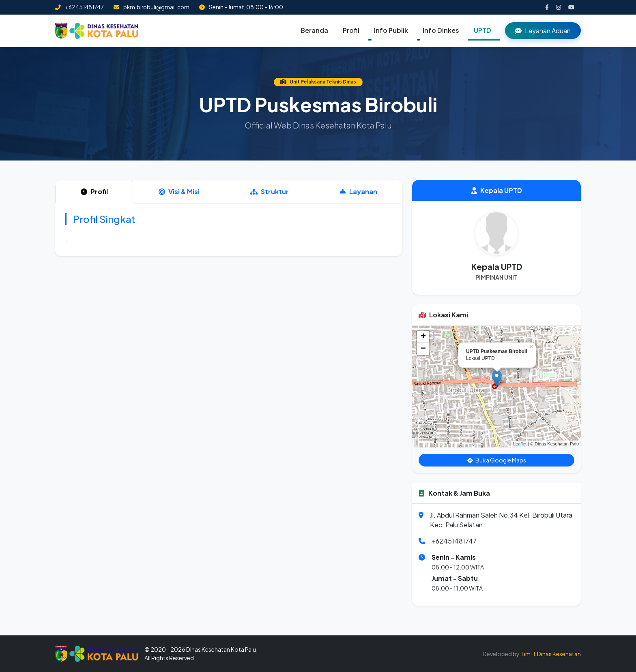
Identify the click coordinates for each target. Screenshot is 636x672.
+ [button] (423, 337)
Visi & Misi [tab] (179, 192)
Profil (351, 30)
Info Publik (391, 30)
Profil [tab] (94, 192)
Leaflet (520, 444)
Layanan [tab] (358, 192)
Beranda (314, 30)
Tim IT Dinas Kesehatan (551, 654)
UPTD (482, 30)
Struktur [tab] (270, 192)
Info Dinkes (441, 30)
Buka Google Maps (497, 460)
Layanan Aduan (543, 31)
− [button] (423, 349)
